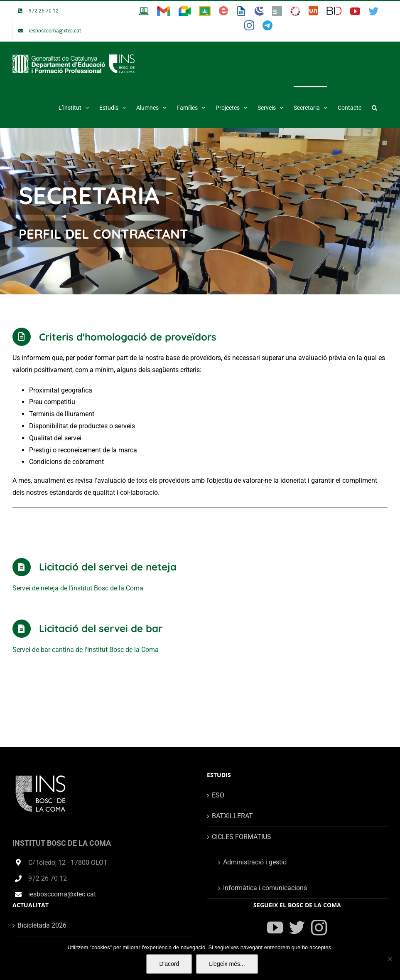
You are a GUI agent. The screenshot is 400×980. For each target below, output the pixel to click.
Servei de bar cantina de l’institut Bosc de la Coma (86, 650)
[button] (374, 107)
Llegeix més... (227, 964)
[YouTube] (275, 928)
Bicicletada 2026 (42, 925)
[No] (390, 959)
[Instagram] (319, 928)
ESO (218, 795)
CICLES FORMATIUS (242, 837)
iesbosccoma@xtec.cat (62, 894)
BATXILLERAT (232, 816)
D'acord (169, 964)
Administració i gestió (255, 862)
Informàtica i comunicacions (265, 888)
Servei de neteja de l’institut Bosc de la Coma (78, 588)
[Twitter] (297, 928)
